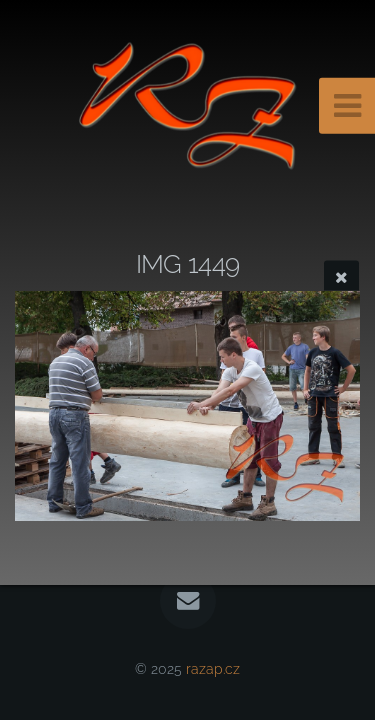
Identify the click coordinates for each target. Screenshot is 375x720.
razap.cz (213, 668)
